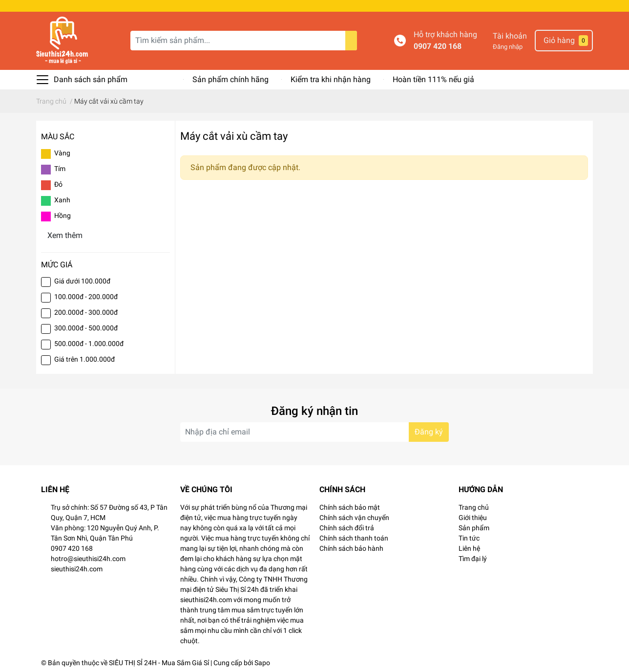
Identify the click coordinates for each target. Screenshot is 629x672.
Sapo (262, 663)
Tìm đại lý (473, 559)
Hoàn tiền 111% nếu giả (433, 79)
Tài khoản (510, 36)
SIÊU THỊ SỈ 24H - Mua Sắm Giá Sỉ (159, 663)
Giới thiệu (473, 518)
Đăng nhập (508, 47)
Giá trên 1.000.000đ (84, 359)
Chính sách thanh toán (354, 538)
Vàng (62, 153)
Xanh (62, 200)
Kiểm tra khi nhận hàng (331, 79)
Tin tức (469, 538)
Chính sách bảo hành (351, 548)
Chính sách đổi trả (347, 528)
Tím (60, 169)
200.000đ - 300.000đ (86, 312)
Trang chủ (474, 507)
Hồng (63, 216)
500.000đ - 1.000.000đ (89, 344)
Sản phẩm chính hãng (231, 79)
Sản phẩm (474, 528)
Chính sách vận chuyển (354, 518)
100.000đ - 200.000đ (86, 297)
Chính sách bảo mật (350, 507)
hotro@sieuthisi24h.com (88, 559)
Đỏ (58, 184)
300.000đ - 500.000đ (86, 328)
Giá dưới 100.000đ (82, 281)
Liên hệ (469, 548)
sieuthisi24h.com (77, 569)
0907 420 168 (438, 46)
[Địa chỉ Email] (314, 432)
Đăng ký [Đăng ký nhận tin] (429, 432)
